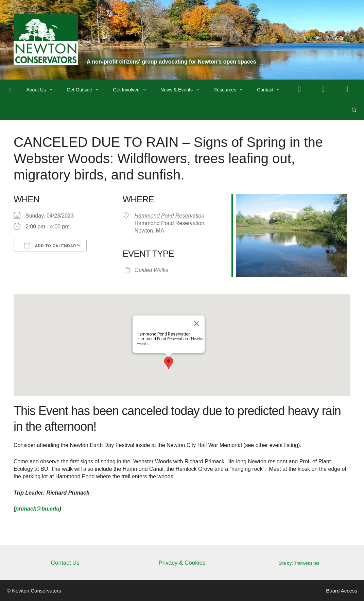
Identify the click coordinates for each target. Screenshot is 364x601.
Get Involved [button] (133, 90)
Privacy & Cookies (182, 563)
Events (143, 344)
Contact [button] (272, 90)
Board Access (342, 591)
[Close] (196, 324)
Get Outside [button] (86, 90)
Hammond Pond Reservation (169, 216)
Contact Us (65, 563)
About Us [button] (43, 90)
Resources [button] (232, 90)
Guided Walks (151, 270)
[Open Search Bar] (354, 110)
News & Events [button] (184, 90)
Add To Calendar (50, 245)
